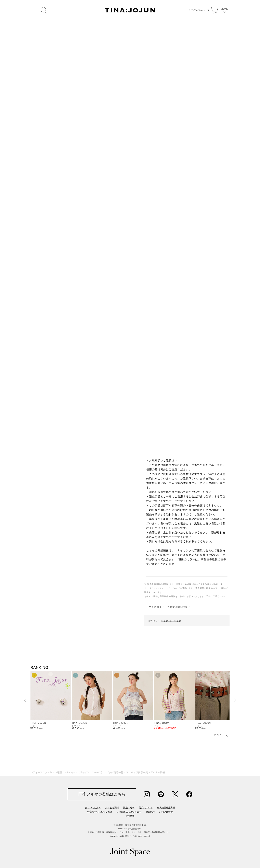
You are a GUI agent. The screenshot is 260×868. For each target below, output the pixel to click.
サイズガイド (157, 607)
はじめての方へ (93, 808)
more (218, 735)
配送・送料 (129, 808)
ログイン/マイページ (198, 10)
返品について (146, 808)
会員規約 (150, 812)
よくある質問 (112, 808)
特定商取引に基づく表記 (100, 812)
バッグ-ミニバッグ (171, 621)
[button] (235, 701)
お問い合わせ (166, 812)
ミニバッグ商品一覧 (137, 772)
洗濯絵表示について (179, 607)
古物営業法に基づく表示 (129, 812)
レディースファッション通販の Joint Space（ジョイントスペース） (67, 772)
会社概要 (130, 816)
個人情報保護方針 (166, 808)
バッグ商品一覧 (115, 772)
